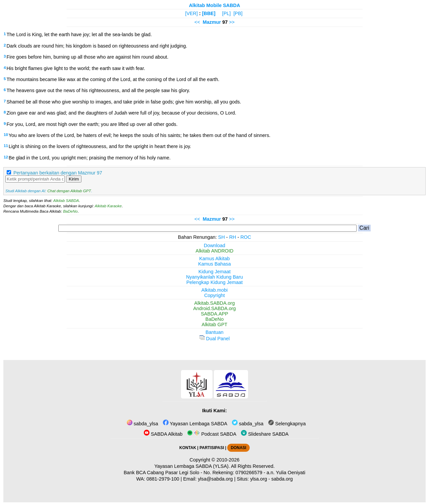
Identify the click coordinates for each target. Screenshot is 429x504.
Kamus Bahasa (214, 264)
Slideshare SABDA (265, 434)
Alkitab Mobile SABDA (215, 5)
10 (6, 135)
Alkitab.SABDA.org (215, 303)
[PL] (227, 13)
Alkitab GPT (215, 325)
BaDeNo (70, 211)
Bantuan (214, 332)
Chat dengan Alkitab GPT (69, 191)
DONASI (238, 448)
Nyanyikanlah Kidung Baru (214, 277)
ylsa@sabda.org (215, 479)
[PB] (238, 13)
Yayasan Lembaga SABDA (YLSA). (192, 466)
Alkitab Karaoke (108, 206)
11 (6, 146)
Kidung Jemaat (214, 272)
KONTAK (188, 448)
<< (197, 22)
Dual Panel (214, 339)
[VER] (191, 13)
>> (232, 22)
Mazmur (212, 22)
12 (6, 157)
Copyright (214, 295)
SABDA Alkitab (163, 434)
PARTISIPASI (212, 448)
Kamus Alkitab (214, 259)
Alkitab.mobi (214, 290)
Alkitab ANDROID (215, 251)
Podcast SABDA (212, 434)
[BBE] (209, 13)
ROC (246, 237)
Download (214, 245)
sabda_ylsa (142, 424)
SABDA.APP (214, 314)
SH (222, 237)
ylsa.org (258, 479)
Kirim (74, 179)
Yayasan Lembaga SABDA (195, 424)
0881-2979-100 (163, 479)
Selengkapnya (287, 424)
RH (233, 237)
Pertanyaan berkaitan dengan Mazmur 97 (58, 173)
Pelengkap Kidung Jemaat (214, 282)
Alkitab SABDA (66, 201)
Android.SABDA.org (214, 308)
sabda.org (282, 479)
